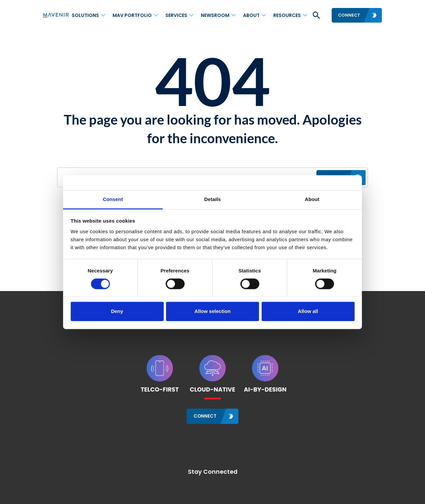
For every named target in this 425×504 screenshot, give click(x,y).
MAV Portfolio (132, 15)
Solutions (85, 15)
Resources (287, 15)
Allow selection (212, 311)
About (251, 15)
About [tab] (312, 199)
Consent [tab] (113, 199)
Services (176, 15)
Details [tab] (212, 199)
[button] (316, 15)
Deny (117, 311)
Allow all (308, 311)
